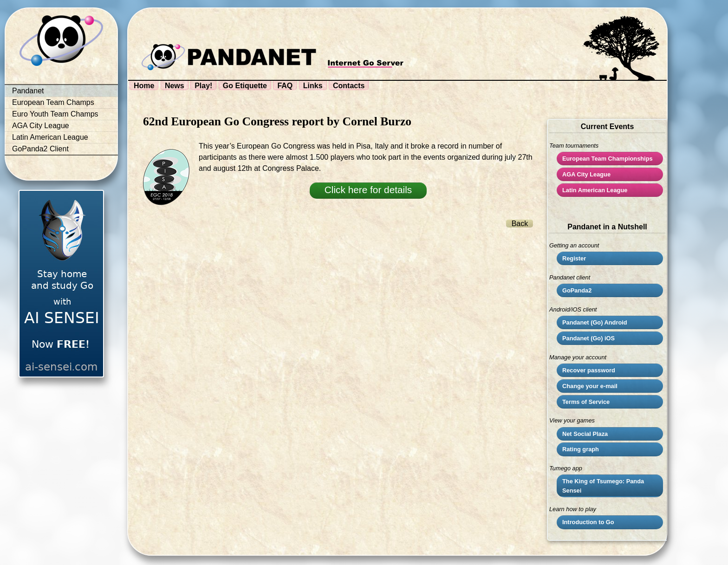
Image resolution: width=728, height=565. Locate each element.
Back (520, 224)
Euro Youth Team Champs (55, 114)
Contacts (349, 86)
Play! (203, 86)
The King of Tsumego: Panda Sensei (603, 486)
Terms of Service (586, 402)
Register (574, 258)
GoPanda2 (577, 290)
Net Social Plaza (585, 434)
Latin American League (50, 137)
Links (313, 86)
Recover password (589, 370)
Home (144, 86)
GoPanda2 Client (40, 149)
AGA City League (41, 126)
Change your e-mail (590, 386)
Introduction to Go (588, 522)
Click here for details (368, 190)
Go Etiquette (245, 86)
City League (586, 174)
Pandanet (28, 91)
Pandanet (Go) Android (595, 322)
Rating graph (581, 449)
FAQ (285, 86)
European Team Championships (608, 159)
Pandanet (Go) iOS (588, 338)
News (175, 86)
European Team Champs (53, 102)
